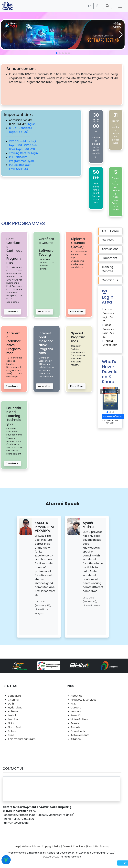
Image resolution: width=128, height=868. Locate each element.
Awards (75, 727)
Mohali (12, 715)
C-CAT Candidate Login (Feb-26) (21, 130)
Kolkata (13, 711)
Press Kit (76, 715)
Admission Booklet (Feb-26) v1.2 (21, 122)
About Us (76, 696)
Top (123, 863)
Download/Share (113, 417)
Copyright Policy (51, 846)
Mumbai (13, 719)
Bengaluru (14, 696)
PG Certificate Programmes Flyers (22, 159)
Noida (11, 723)
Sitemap (105, 846)
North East (15, 727)
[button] (121, 35)
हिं (97, 6)
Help (17, 846)
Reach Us (93, 846)
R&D (73, 704)
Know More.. (12, 312)
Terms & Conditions (74, 846)
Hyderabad (15, 708)
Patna (12, 731)
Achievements (80, 735)
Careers (76, 708)
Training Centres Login (23, 153)
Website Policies (31, 846)
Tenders (76, 711)
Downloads (78, 731)
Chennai (13, 700)
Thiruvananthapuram (22, 739)
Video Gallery (79, 719)
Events (75, 723)
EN (90, 6)
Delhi (11, 704)
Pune (11, 735)
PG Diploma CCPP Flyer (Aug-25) (21, 167)
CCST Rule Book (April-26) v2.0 (23, 147)
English (31, 124)
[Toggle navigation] (120, 6)
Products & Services (83, 700)
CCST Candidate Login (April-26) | (23, 143)
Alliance (76, 739)
